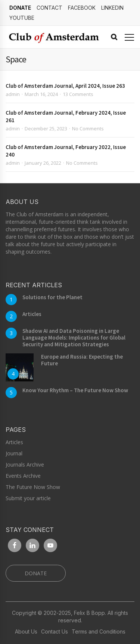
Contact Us (55, 632)
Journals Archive (25, 465)
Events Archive (23, 476)
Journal (14, 453)
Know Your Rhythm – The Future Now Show (75, 390)
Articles (32, 314)
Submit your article (28, 498)
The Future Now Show (33, 487)
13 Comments (78, 94)
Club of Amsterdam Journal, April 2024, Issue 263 (65, 86)
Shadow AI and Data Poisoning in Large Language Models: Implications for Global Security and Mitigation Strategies (74, 338)
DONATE (20, 8)
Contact (49, 8)
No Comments (88, 129)
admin (13, 94)
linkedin (112, 8)
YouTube (22, 18)
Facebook (82, 8)
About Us (26, 632)
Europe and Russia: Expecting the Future (82, 360)
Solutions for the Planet (52, 297)
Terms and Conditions (99, 632)
